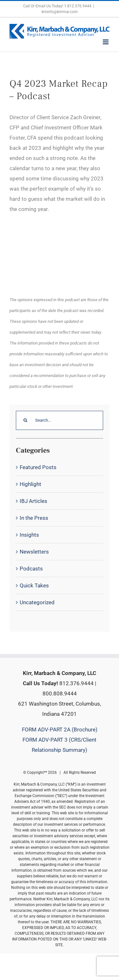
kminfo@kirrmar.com (60, 12)
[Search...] (60, 420)
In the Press (34, 518)
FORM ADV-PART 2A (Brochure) (60, 730)
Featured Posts (38, 467)
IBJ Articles (33, 501)
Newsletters (34, 552)
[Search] (25, 420)
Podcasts (31, 569)
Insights (29, 535)
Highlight (30, 484)
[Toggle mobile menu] (106, 42)
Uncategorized (37, 602)
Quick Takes (34, 585)
